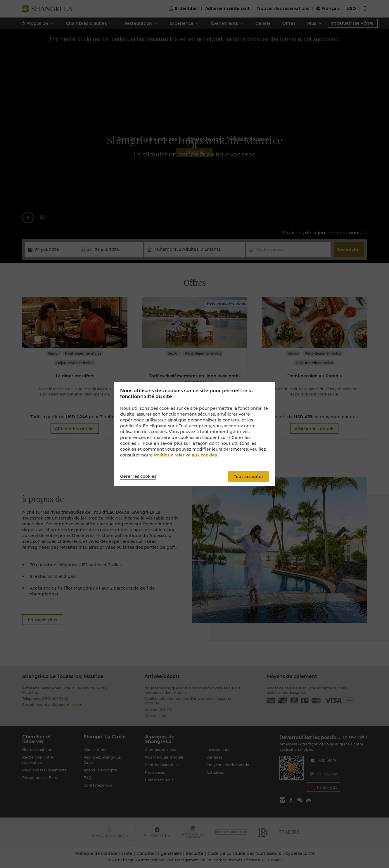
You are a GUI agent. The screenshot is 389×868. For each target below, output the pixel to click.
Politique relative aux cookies (185, 455)
